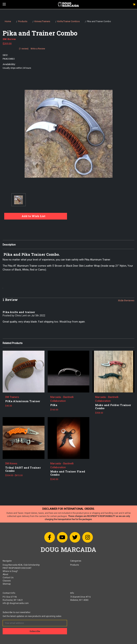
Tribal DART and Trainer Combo (23, 469)
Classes (7, 581)
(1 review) (24, 49)
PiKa (54, 405)
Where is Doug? (10, 571)
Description (9, 245)
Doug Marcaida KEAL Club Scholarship (21, 565)
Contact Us (8, 578)
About (5, 574)
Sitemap (7, 584)
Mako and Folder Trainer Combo (113, 407)
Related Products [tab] (13, 343)
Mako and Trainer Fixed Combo (68, 473)
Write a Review (38, 49)
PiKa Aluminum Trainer (23, 401)
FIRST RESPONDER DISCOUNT (17, 568)
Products (75, 565)
